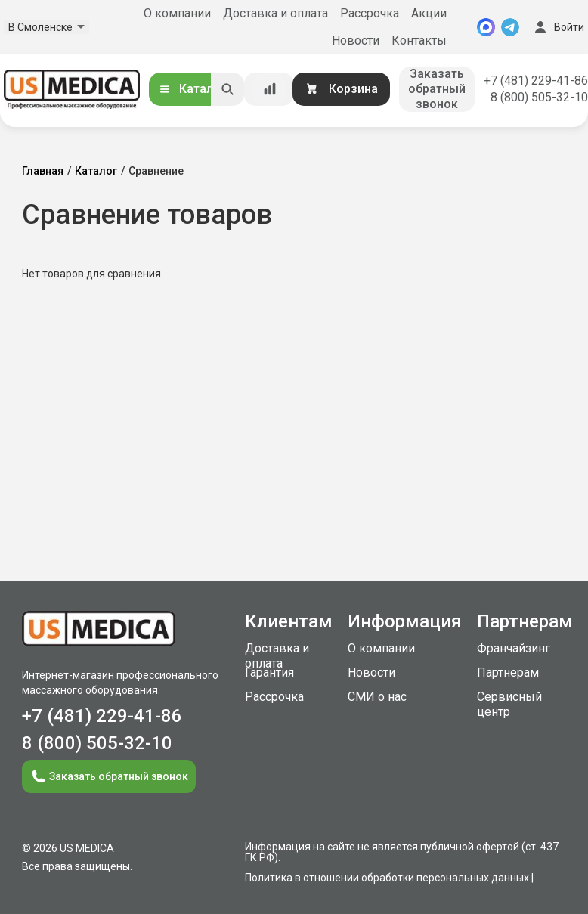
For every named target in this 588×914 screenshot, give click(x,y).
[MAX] (486, 27)
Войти (558, 27)
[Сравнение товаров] (270, 89)
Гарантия (269, 672)
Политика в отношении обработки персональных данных (387, 878)
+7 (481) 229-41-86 (536, 81)
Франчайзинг (514, 648)
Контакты (419, 40)
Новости (356, 40)
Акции (429, 13)
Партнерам (508, 672)
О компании (177, 13)
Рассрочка (370, 13)
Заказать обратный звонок (437, 89)
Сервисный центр (509, 704)
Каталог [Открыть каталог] (192, 89)
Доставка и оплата (275, 13)
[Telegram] (510, 27)
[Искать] (227, 89)
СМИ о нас (377, 697)
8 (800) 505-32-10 (539, 97)
